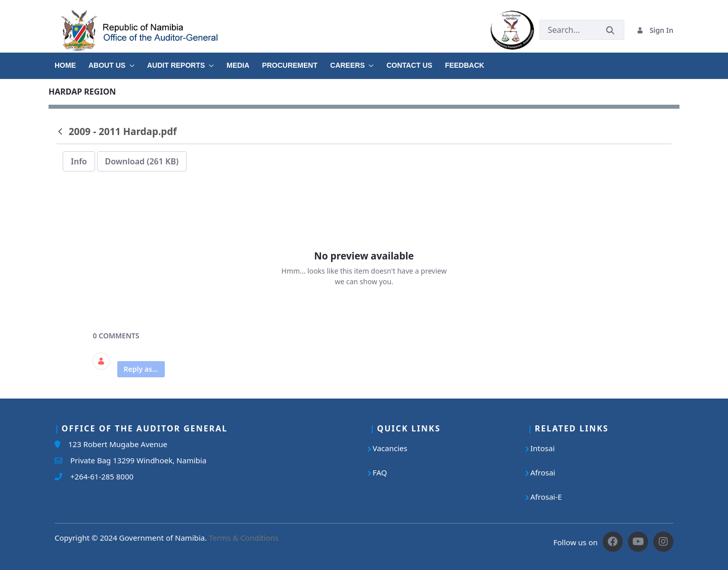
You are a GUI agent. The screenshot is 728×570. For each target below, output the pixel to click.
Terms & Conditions (244, 538)
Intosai (542, 448)
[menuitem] (72, 62)
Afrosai (543, 472)
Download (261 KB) (142, 161)
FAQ (380, 472)
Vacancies (390, 448)
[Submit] (610, 30)
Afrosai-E (546, 497)
